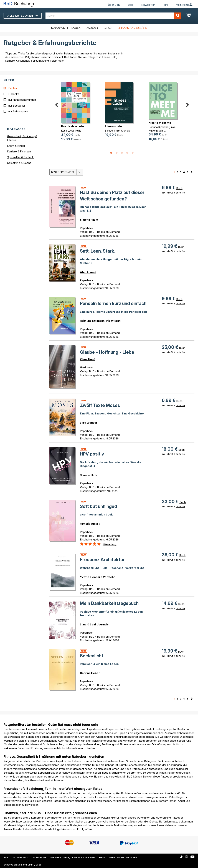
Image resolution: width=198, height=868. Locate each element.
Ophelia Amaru (90, 524)
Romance (58, 28)
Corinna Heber (90, 673)
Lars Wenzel (88, 423)
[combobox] (113, 16)
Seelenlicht (92, 656)
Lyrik (108, 28)
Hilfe (166, 5)
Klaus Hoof (87, 359)
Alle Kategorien (23, 16)
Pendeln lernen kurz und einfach (113, 303)
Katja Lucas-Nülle (71, 131)
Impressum (39, 857)
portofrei (181, 193)
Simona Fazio (89, 220)
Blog (131, 5)
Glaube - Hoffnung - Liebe (107, 352)
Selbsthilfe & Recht (19, 163)
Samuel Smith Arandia (117, 131)
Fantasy (92, 28)
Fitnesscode (113, 126)
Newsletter (148, 5)
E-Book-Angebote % (133, 28)
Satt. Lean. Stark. (98, 251)
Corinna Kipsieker (159, 127)
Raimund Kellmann (92, 321)
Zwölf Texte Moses (100, 405)
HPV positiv (92, 454)
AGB (6, 857)
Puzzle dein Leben (74, 126)
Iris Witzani (114, 321)
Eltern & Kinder (16, 146)
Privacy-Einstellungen (123, 857)
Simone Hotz (89, 475)
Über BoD (114, 5)
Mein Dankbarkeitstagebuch (109, 603)
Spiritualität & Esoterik (20, 157)
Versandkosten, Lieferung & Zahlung (73, 857)
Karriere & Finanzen (19, 151)
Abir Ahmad (88, 272)
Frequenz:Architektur (102, 560)
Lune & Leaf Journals (94, 624)
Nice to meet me (160, 123)
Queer (76, 28)
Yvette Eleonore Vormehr (97, 577)
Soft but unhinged (98, 506)
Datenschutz (21, 857)
